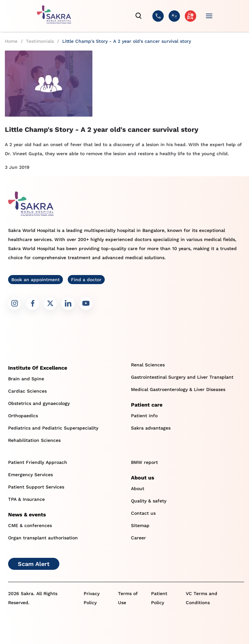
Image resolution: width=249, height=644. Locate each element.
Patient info (144, 416)
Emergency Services (30, 475)
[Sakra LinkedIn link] (68, 304)
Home (11, 41)
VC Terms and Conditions (202, 598)
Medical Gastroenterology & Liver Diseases (178, 389)
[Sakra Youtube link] (86, 304)
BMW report (144, 462)
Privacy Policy (92, 598)
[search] (139, 16)
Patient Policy (159, 598)
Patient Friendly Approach (38, 462)
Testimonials (40, 41)
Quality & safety (149, 501)
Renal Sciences (148, 365)
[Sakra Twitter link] (50, 304)
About (138, 489)
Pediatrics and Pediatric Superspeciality (53, 428)
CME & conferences (30, 525)
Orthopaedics (23, 416)
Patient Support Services (36, 487)
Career (138, 538)
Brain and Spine (26, 379)
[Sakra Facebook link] (32, 304)
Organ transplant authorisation (43, 538)
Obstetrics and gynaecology (39, 403)
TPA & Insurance (26, 499)
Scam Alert (34, 564)
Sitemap (140, 525)
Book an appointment (36, 280)
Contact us (143, 513)
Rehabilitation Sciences (34, 440)
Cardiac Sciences (27, 391)
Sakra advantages (151, 428)
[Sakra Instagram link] (15, 304)
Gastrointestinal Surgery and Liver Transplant (182, 377)
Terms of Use (128, 598)
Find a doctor (86, 280)
